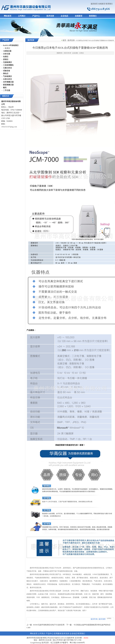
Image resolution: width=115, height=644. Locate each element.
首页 (64, 40)
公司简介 (22, 16)
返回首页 (94, 4)
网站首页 (8, 16)
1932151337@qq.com (9, 127)
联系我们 (109, 4)
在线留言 (102, 4)
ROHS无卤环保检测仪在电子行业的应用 (49, 625)
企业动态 (64, 16)
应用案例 (57, 634)
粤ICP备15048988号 (77, 643)
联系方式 (6, 96)
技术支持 (50, 16)
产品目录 (6, 40)
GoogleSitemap (36, 643)
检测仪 (7, 48)
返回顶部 (102, 619)
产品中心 (36, 16)
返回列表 (94, 619)
